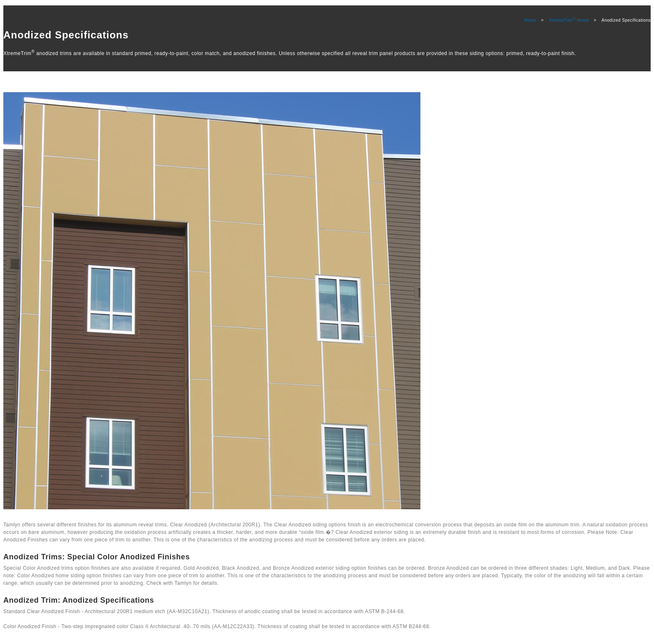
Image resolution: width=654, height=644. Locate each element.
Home (530, 20)
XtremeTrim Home (569, 20)
